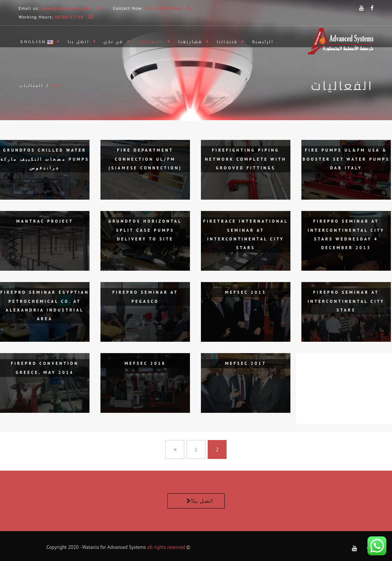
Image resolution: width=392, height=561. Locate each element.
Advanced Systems (127, 547)
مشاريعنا (190, 42)
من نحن (114, 42)
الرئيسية (263, 42)
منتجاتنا (227, 42)
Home (59, 86)
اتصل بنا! (202, 501)
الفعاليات (151, 42)
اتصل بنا (79, 42)
